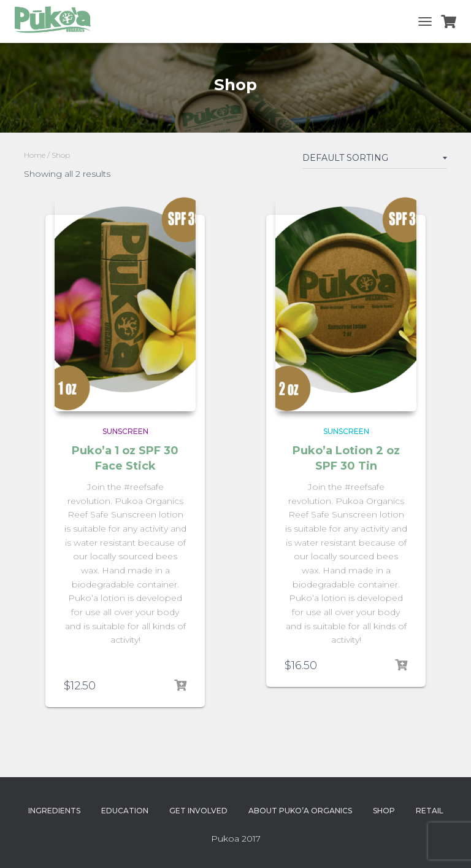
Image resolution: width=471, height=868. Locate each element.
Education (125, 811)
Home (35, 155)
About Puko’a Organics (300, 811)
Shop (384, 811)
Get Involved (198, 811)
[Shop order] (375, 160)
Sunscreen (125, 431)
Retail (430, 811)
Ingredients (54, 811)
